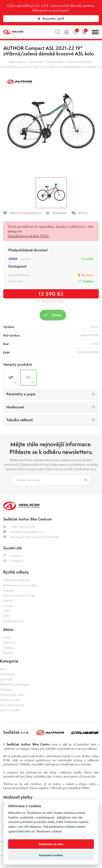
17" (13, 380)
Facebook (13, 556)
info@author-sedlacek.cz (23, 532)
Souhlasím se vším (51, 844)
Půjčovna (9, 642)
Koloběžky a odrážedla (15, 684)
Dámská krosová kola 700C (29, 236)
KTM (7, 616)
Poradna (9, 648)
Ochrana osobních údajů (19, 595)
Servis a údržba (10, 710)
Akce (3, 669)
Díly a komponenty (12, 705)
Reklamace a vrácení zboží (20, 585)
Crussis (8, 606)
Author (8, 601)
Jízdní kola (36, 62)
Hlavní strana (17, 62)
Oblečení (6, 690)
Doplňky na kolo (10, 700)
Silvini (7, 611)
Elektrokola (7, 674)
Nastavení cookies (51, 855)
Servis (7, 637)
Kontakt (8, 653)
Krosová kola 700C (80, 62)
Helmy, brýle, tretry (12, 695)
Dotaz (53, 315)
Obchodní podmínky (17, 580)
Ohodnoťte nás (13, 621)
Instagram (13, 561)
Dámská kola (55, 62)
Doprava (9, 590)
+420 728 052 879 (19, 527)
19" (31, 380)
